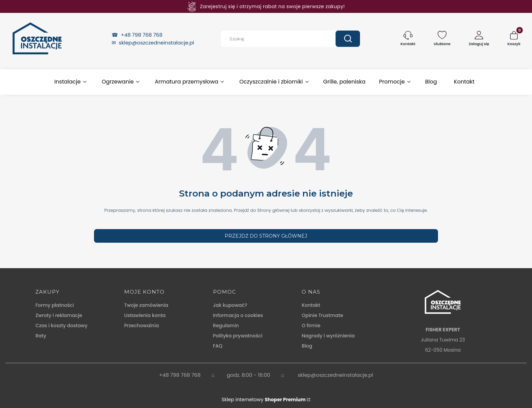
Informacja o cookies (238, 315)
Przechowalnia (141, 326)
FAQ (218, 346)
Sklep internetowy (264, 400)
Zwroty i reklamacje (59, 315)
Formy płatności (54, 305)
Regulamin (226, 326)
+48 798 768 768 (142, 35)
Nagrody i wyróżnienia (328, 336)
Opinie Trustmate (322, 315)
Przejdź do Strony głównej (266, 236)
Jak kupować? (230, 305)
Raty (41, 336)
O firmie (311, 326)
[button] (348, 39)
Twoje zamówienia (146, 305)
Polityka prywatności (238, 336)
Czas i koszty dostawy (61, 326)
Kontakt (311, 305)
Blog (307, 346)
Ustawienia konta (145, 315)
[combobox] (273, 39)
